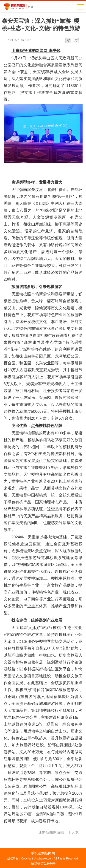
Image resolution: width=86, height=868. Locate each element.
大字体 (76, 41)
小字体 (68, 41)
